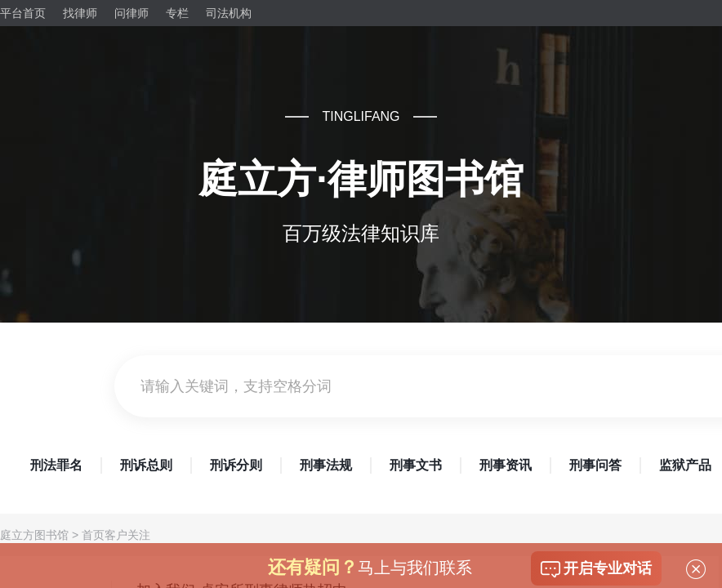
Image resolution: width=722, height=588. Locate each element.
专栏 (177, 13)
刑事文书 (416, 465)
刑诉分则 (236, 465)
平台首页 (23, 13)
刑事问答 (595, 465)
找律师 (80, 13)
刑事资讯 (506, 465)
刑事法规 (326, 465)
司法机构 (229, 13)
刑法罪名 (56, 465)
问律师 (131, 13)
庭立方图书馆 (34, 535)
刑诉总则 (146, 465)
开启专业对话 (596, 569)
